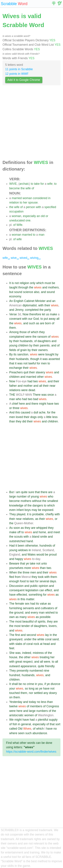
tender (26, 626)
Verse (13, 314)
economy (15, 296)
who (18, 399)
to (32, 184)
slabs (19, 644)
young (13, 345)
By (11, 354)
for (42, 184)
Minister (40, 301)
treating (45, 657)
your (12, 689)
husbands (26, 341)
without (37, 501)
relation (14, 202)
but (11, 292)
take (37, 184)
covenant (15, 319)
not (17, 283)
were (28, 337)
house (13, 657)
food (23, 581)
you (40, 684)
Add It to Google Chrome (24, 80)
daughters (44, 341)
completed (32, 310)
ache (42, 412)
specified (50, 207)
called (13, 729)
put (46, 319)
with (38, 207)
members (36, 706)
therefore (35, 314)
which (40, 283)
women (29, 715)
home (42, 532)
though (35, 359)
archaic (24, 184)
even (12, 510)
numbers (42, 711)
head (46, 644)
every (34, 613)
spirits (41, 622)
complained (17, 337)
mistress (38, 653)
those (23, 332)
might (43, 404)
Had (12, 546)
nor (31, 693)
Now (25, 314)
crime (30, 684)
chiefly (50, 514)
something (35, 595)
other (40, 377)
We (11, 720)
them (13, 328)
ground (19, 613)
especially (29, 216)
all (58, 319)
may (34, 510)
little (49, 417)
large (13, 497)
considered (40, 198)
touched (15, 693)
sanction (23, 354)
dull (36, 412)
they (42, 332)
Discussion (16, 586)
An (11, 301)
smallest (53, 501)
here (22, 404)
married (17, 198)
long (32, 689)
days (53, 581)
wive (15, 258)
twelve (13, 706)
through (23, 287)
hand (30, 541)
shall (15, 684)
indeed (27, 653)
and (45, 287)
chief (15, 404)
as (38, 323)
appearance (28, 666)
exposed (48, 510)
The (12, 604)
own (12, 617)
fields (13, 350)
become (15, 188)
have (50, 404)
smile (44, 537)
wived (25, 258)
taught (13, 287)
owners (43, 350)
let (44, 314)
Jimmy (19, 310)
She (12, 653)
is (13, 283)
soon (17, 528)
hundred (15, 675)
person (31, 207)
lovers (53, 626)
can (42, 590)
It (10, 283)
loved (19, 417)
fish (15, 724)
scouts (18, 537)
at (41, 644)
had (30, 381)
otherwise (32, 546)
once (51, 395)
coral (48, 639)
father (13, 386)
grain (24, 350)
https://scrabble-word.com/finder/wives (31, 752)
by (11, 341)
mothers (53, 287)
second (31, 635)
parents (45, 345)
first (17, 635)
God (36, 319)
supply (53, 720)
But (11, 492)
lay (47, 635)
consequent (17, 590)
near (52, 386)
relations (15, 390)
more (28, 568)
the (23, 188)
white (41, 639)
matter (30, 599)
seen (21, 733)
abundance (40, 733)
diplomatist (30, 305)
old (43, 216)
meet (57, 532)
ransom (42, 337)
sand (55, 639)
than (12, 421)
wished (50, 613)
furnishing (16, 608)
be (53, 283)
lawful (32, 363)
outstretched (17, 541)
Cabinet (29, 301)
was (45, 359)
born (48, 323)
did (24, 421)
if (45, 684)
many (23, 617)
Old (20, 729)
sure (31, 492)
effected (22, 595)
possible (45, 617)
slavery (40, 372)
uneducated (17, 220)
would (40, 555)
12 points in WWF (17, 74)
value (43, 604)
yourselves (16, 568)
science (28, 292)
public (34, 586)
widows (23, 550)
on (11, 697)
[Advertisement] (32, 123)
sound (18, 292)
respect (28, 662)
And (12, 412)
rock (36, 644)
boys (28, 510)
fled (12, 577)
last (32, 581)
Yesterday (16, 702)
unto (44, 563)
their (47, 305)
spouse (33, 202)
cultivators (47, 608)
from (18, 577)
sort (58, 724)
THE (12, 395)
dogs (33, 417)
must (48, 283)
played (21, 514)
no (24, 684)
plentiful (43, 720)
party (48, 310)
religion (24, 283)
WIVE (13, 184)
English (18, 301)
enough (14, 581)
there (35, 404)
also (37, 292)
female (20, 604)
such (32, 323)
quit (26, 372)
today (33, 702)
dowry (53, 693)
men (44, 363)
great (19, 662)
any (46, 693)
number (22, 497)
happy (19, 559)
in (49, 198)
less (55, 417)
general (26, 724)
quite (24, 492)
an (38, 216)
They (13, 514)
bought (50, 354)
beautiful (28, 622)
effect (48, 590)
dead (32, 390)
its (15, 354)
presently (23, 671)
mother (28, 386)
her (25, 202)
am (18, 492)
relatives (28, 519)
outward (15, 666)
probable (38, 514)
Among (14, 332)
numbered (36, 671)
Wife (19, 225)
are (42, 323)
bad (36, 399)
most (18, 622)
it (41, 359)
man (41, 235)
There (37, 395)
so (26, 689)
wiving (35, 258)
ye (27, 563)
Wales (32, 555)
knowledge (16, 505)
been (21, 546)
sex (27, 604)
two (36, 381)
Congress (53, 706)
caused (25, 412)
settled (38, 693)
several (44, 581)
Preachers (16, 372)
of (33, 188)
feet (12, 648)
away (52, 319)
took (41, 577)
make (54, 314)
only (33, 283)
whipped (42, 528)
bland (36, 537)
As (11, 528)
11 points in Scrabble (19, 69)
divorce (56, 684)
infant (20, 510)
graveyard (16, 639)
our (30, 319)
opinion (43, 586)
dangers (38, 505)
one (28, 220)
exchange (16, 368)
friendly (50, 666)
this (18, 412)
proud (53, 555)
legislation (32, 590)
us (47, 314)
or (47, 216)
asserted (54, 359)
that (12, 363)
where (13, 733)
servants (28, 608)
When (13, 572)
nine (46, 671)
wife (50, 184)
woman (27, 198)
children (23, 345)
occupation (16, 211)
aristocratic (16, 715)
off (19, 532)
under (28, 639)
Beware (14, 563)
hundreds (46, 546)
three (16, 408)
